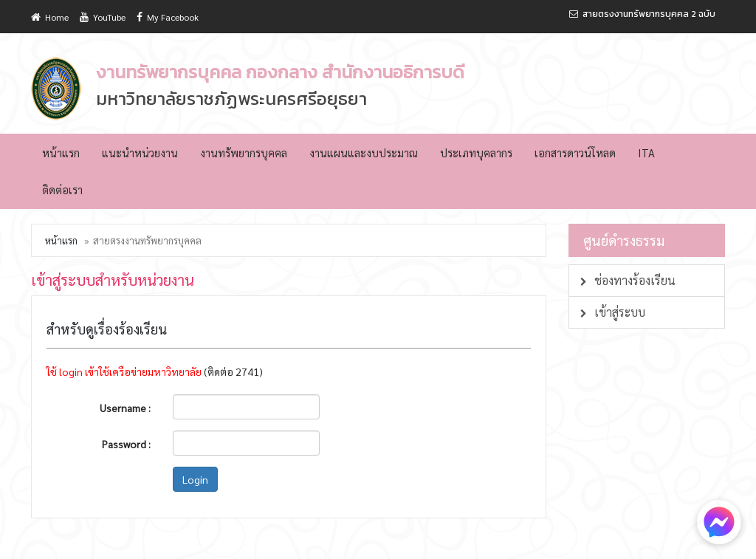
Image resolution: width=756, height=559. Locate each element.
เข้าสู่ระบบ (613, 312)
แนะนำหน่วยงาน (140, 152)
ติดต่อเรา (62, 189)
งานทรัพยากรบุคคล (244, 152)
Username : (125, 408)
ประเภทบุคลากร (476, 152)
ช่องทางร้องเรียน (628, 280)
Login (195, 479)
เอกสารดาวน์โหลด (575, 152)
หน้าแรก (61, 152)
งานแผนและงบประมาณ (364, 152)
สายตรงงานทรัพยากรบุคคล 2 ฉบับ (642, 14)
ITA (646, 152)
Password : (126, 444)
